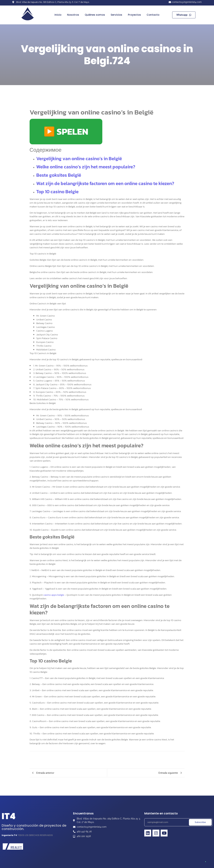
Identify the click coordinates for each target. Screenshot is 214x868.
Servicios (116, 15)
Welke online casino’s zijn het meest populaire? (86, 167)
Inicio (58, 15)
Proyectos (134, 15)
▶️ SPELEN (66, 131)
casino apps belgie (54, 595)
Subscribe (200, 822)
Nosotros (73, 15)
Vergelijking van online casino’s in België (79, 159)
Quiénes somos (95, 15)
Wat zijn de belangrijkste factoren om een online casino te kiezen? (105, 183)
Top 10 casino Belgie (57, 192)
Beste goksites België (59, 175)
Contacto (153, 15)
